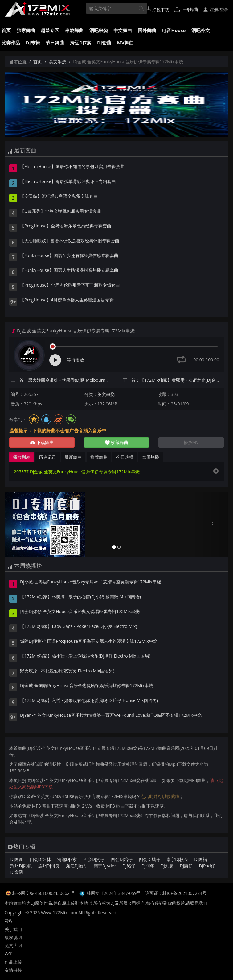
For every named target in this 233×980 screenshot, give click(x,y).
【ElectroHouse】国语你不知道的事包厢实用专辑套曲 (72, 167)
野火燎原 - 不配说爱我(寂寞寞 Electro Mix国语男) (67, 671)
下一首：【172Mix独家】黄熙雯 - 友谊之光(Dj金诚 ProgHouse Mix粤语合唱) (173, 380)
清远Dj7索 (81, 43)
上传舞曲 (186, 9)
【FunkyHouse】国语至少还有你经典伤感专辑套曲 (69, 256)
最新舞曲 (73, 457)
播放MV (191, 442)
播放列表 (22, 457)
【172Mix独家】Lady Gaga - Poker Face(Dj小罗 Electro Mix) (79, 627)
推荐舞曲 (99, 457)
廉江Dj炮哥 (77, 866)
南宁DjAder (105, 866)
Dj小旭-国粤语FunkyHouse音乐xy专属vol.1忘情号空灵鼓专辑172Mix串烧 (90, 582)
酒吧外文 (201, 30)
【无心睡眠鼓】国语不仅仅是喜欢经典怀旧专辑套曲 (70, 241)
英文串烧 (58, 62)
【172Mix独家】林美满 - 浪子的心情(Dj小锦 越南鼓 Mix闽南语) (80, 597)
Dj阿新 (17, 859)
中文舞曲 (123, 30)
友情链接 (13, 970)
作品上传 (13, 962)
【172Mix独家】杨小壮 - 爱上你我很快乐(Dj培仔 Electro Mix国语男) (85, 656)
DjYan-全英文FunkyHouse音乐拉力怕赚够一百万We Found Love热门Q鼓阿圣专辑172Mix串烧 (111, 716)
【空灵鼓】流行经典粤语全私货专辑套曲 (59, 197)
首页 (6, 30)
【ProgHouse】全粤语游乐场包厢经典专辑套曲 (66, 226)
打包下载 (158, 10)
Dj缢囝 (17, 872)
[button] (21, 524)
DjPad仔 (207, 866)
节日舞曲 (55, 43)
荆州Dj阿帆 (21, 866)
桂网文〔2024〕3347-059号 (114, 893)
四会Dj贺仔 (94, 859)
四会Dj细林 (40, 859)
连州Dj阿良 (49, 866)
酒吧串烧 (99, 30)
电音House (174, 30)
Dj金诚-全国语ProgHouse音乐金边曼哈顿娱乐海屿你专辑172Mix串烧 (87, 686)
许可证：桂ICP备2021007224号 (176, 893)
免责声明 (13, 945)
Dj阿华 (148, 866)
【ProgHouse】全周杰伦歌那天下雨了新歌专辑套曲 (70, 285)
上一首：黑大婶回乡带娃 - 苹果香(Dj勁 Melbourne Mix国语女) (61, 380)
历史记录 (47, 457)
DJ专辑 (33, 43)
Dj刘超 (167, 866)
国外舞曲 (147, 30)
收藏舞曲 (116, 442)
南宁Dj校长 (177, 859)
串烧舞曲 (74, 30)
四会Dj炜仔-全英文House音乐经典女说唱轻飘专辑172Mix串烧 (80, 612)
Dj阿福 (201, 859)
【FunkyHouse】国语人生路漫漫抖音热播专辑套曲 (69, 271)
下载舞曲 (42, 442)
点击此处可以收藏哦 (160, 796)
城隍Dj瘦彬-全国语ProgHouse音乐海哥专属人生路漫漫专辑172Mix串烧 (89, 642)
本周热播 (150, 457)
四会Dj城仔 (149, 859)
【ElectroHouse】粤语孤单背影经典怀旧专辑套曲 (68, 182)
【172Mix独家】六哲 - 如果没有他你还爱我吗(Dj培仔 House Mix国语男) (89, 701)
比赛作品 (11, 43)
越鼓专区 (50, 30)
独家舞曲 (26, 30)
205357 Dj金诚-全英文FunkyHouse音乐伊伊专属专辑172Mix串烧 (77, 472)
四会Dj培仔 (122, 859)
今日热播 (125, 457)
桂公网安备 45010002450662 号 (44, 893)
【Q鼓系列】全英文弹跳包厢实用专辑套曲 (61, 211)
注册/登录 (216, 9)
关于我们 (13, 929)
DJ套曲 (104, 43)
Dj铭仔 (129, 866)
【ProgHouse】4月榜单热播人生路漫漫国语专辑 (67, 300)
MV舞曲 (125, 43)
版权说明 (13, 937)
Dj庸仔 (186, 866)
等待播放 (76, 360)
